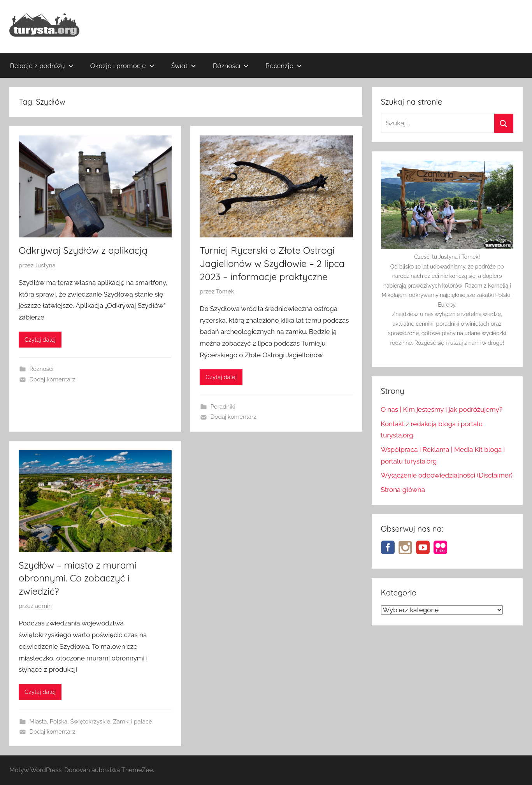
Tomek (225, 292)
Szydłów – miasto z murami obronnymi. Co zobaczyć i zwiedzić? (77, 578)
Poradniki (223, 407)
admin (43, 606)
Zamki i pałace (133, 722)
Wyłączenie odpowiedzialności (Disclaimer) (447, 475)
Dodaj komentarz (53, 379)
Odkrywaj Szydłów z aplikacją (83, 250)
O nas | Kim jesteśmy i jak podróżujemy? (442, 409)
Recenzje (284, 66)
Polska (59, 722)
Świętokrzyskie (90, 722)
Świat (184, 66)
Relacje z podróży (42, 66)
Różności (231, 66)
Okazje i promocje (122, 66)
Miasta (38, 722)
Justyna (45, 265)
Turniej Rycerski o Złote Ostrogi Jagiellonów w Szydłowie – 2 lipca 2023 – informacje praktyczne (272, 263)
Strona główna (403, 490)
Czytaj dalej (40, 340)
